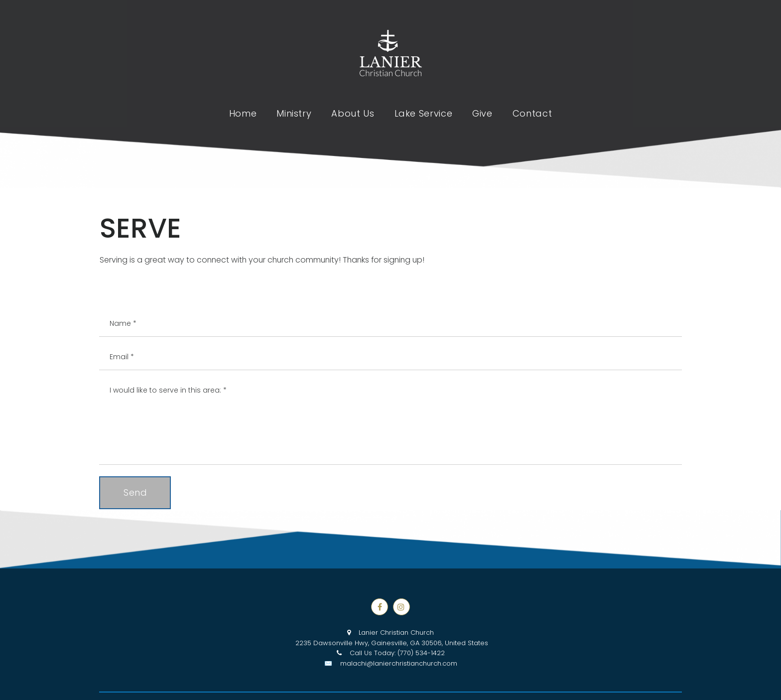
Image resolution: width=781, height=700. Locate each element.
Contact (532, 113)
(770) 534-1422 (421, 653)
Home (243, 113)
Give (482, 113)
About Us (353, 113)
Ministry (294, 113)
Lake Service (424, 113)
